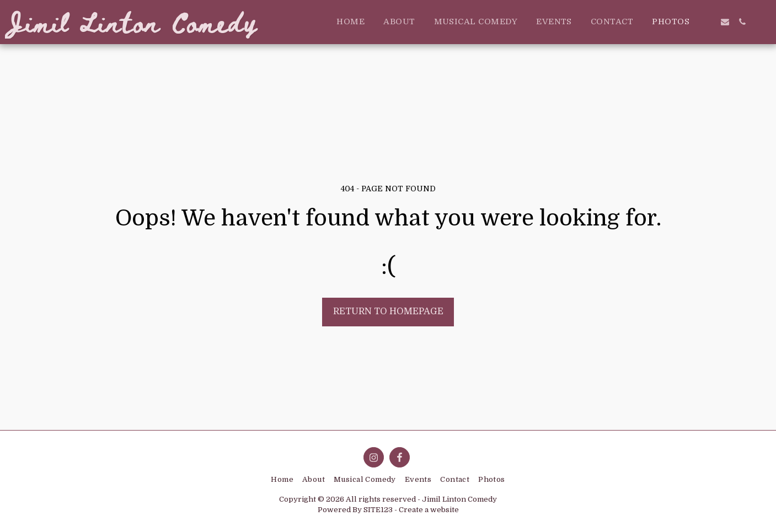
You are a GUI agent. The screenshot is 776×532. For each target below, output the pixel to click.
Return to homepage (388, 311)
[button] (708, 22)
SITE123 (378, 510)
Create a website (429, 510)
